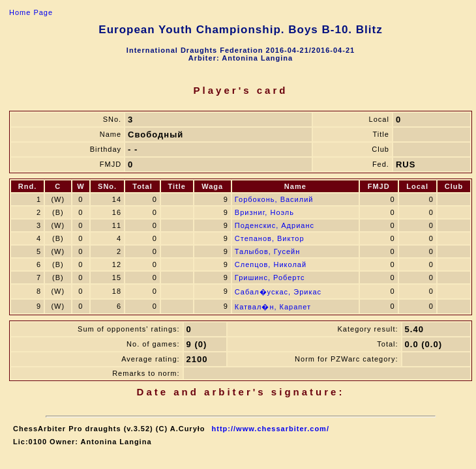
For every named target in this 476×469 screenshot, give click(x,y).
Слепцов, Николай (271, 264)
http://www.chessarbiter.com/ (271, 429)
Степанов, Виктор (270, 238)
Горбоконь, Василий (274, 199)
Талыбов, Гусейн (267, 251)
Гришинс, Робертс (270, 277)
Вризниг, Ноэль (264, 212)
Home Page (31, 12)
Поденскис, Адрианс (275, 225)
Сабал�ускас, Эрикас (278, 292)
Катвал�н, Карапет (273, 307)
